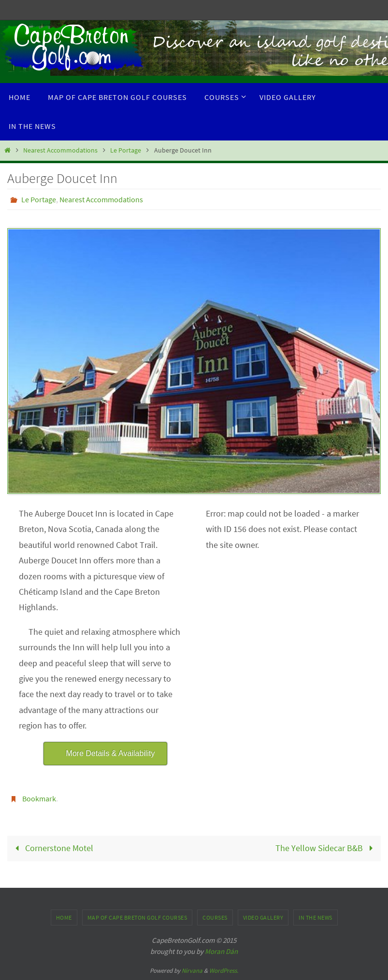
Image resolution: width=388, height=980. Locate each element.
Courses (215, 917)
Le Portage (126, 150)
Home (64, 917)
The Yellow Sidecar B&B (326, 848)
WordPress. (224, 971)
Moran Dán (221, 951)
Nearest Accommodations (60, 150)
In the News (316, 917)
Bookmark (39, 798)
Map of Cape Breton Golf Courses (137, 917)
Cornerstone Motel (52, 848)
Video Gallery (263, 917)
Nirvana (192, 971)
